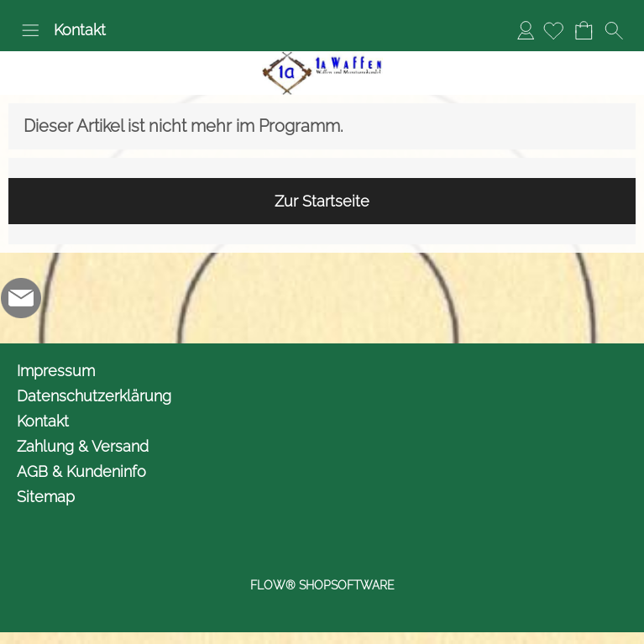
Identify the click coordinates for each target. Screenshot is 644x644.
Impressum (56, 371)
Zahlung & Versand (83, 446)
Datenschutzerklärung (94, 396)
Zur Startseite (322, 201)
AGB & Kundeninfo (81, 471)
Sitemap (46, 497)
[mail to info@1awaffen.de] (21, 298)
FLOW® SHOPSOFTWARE (322, 585)
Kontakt (80, 30)
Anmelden (526, 30)
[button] (30, 30)
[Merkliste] (553, 30)
